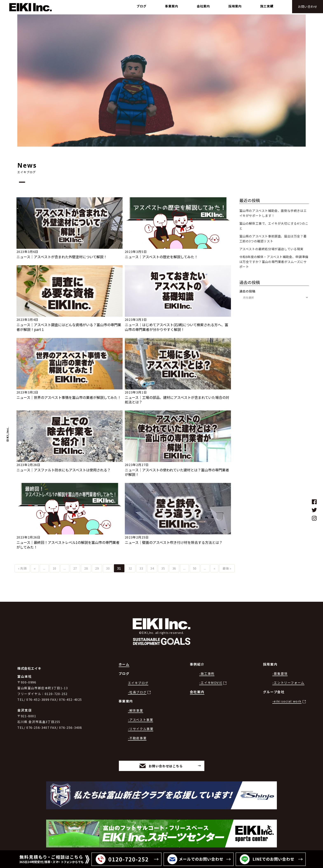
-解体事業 (136, 710)
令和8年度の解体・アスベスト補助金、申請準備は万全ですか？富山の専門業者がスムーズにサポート (274, 262)
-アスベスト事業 (141, 720)
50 (195, 568)
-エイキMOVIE (211, 683)
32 (130, 568)
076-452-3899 (38, 699)
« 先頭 (22, 568)
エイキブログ (138, 683)
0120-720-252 (56, 694)
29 (97, 568)
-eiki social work (287, 701)
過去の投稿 (247, 291)
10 (54, 568)
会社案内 (197, 692)
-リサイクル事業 (141, 729)
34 (152, 568)
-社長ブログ (137, 692)
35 (163, 568)
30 (108, 568)
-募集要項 (280, 673)
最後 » (227, 568)
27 (75, 568)
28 (86, 568)
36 (174, 568)
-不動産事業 (137, 738)
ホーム (124, 664)
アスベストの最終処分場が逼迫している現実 (271, 249)
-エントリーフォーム (288, 683)
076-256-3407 (38, 727)
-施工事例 (207, 673)
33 (141, 568)
